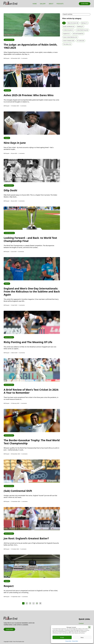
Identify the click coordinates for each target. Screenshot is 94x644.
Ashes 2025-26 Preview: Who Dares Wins (29, 95)
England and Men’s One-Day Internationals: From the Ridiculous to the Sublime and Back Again (32, 292)
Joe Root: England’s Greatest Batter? (26, 538)
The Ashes (67, 44)
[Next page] (40, 603)
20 (37, 603)
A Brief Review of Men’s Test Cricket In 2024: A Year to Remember (31, 391)
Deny (82, 637)
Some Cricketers (69, 41)
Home (35, 4)
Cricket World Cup (82, 30)
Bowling (80, 27)
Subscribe (85, 4)
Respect (9, 586)
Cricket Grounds (68, 30)
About (51, 4)
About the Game (73, 23)
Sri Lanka (81, 41)
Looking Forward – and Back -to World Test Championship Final (30, 239)
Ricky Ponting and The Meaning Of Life (28, 342)
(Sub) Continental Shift (18, 491)
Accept (62, 637)
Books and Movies (69, 27)
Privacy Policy (68, 641)
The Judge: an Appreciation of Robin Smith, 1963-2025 (30, 46)
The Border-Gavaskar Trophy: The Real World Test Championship (32, 442)
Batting (84, 23)
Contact (81, 623)
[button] (89, 627)
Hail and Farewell (78, 34)
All (64, 23)
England (67, 34)
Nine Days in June (15, 143)
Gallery (43, 4)
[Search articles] (76, 14)
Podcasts (60, 4)
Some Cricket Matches (70, 37)
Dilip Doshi (10, 190)
